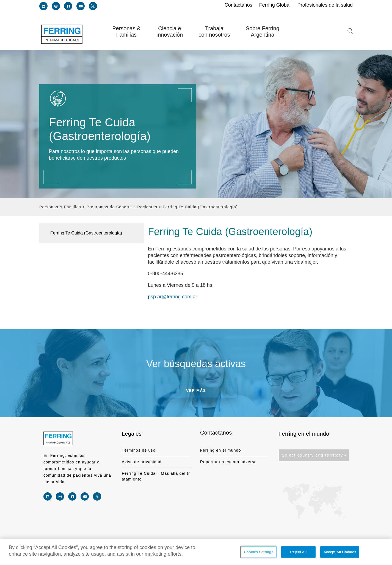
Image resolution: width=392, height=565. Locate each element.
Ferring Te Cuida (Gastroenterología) (86, 233)
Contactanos (216, 433)
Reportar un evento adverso (228, 462)
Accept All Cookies (340, 552)
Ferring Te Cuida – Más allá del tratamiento (156, 476)
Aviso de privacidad (142, 462)
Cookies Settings (259, 552)
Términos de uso (139, 450)
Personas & (126, 32)
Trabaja (214, 32)
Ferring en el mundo (221, 450)
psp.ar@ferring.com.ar (172, 297)
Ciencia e (170, 32)
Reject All (298, 552)
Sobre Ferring (263, 32)
